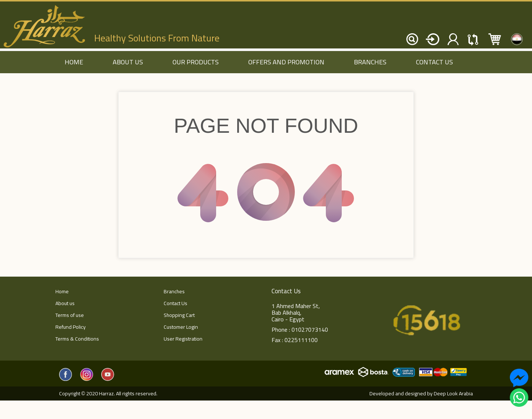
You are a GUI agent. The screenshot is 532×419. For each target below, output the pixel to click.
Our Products (196, 62)
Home (62, 291)
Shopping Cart (179, 315)
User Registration (183, 339)
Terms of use (70, 315)
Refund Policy (71, 327)
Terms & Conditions (77, 339)
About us (128, 62)
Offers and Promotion (286, 62)
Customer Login (181, 327)
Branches (370, 62)
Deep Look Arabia (453, 393)
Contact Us (434, 62)
